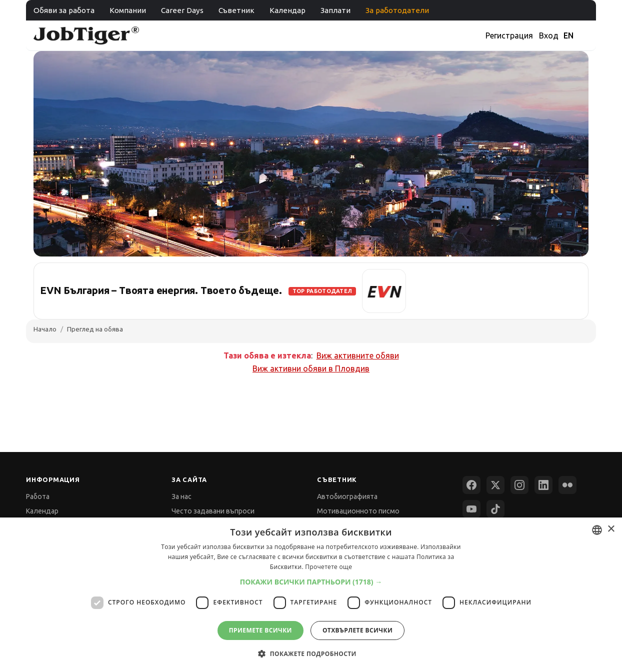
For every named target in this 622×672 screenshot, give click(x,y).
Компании (128, 10)
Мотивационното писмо (358, 511)
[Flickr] (567, 485)
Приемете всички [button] (260, 630)
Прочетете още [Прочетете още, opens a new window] (328, 567)
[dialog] (311, 595)
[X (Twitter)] (495, 485)
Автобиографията (347, 496)
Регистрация (509, 35)
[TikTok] (495, 509)
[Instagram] (519, 485)
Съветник (236, 10)
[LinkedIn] (543, 485)
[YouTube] (471, 509)
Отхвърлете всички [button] (357, 630)
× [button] (611, 529)
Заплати (335, 10)
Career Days (182, 10)
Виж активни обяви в (311, 368)
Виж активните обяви (358, 355)
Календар (287, 10)
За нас (181, 496)
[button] (311, 582)
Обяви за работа (64, 10)
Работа (38, 496)
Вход (549, 35)
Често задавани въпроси (213, 511)
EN (568, 35)
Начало (45, 329)
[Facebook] (471, 485)
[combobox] (597, 530)
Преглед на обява (95, 329)
